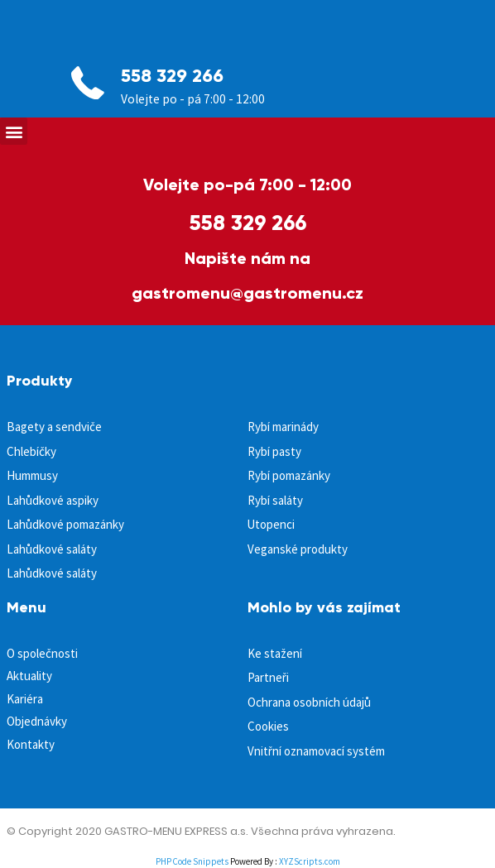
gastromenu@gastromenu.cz (247, 293)
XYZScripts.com (310, 861)
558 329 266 (172, 76)
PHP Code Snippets (192, 861)
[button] (14, 131)
